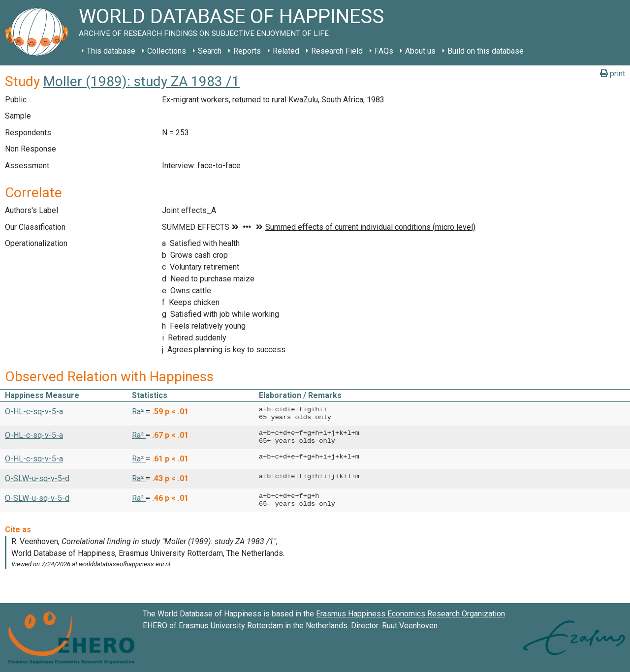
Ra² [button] (139, 412)
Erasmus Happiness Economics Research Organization (410, 614)
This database (111, 51)
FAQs (384, 51)
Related (286, 51)
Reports (247, 51)
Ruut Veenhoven (410, 626)
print (613, 74)
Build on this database (486, 51)
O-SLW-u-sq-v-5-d (37, 478)
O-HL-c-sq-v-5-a (34, 412)
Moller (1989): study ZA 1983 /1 (142, 81)
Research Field (337, 51)
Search (210, 51)
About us (420, 51)
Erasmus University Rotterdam (231, 626)
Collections (167, 51)
